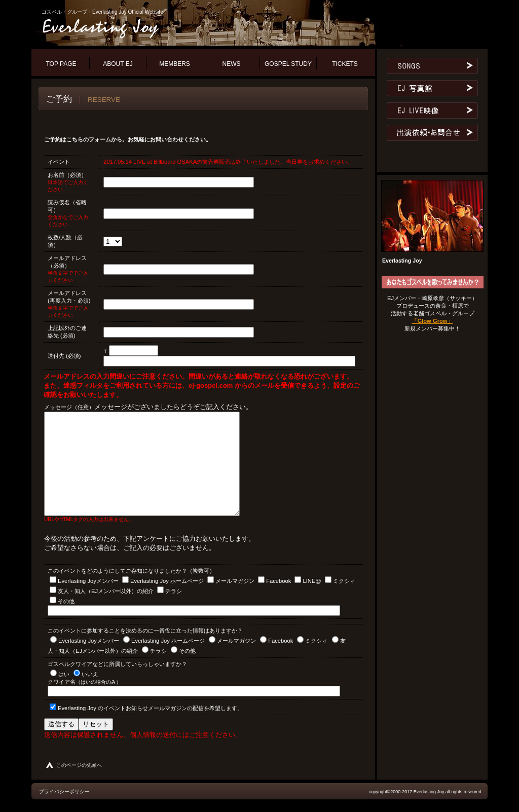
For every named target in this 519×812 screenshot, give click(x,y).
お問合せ (432, 133)
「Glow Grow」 (432, 321)
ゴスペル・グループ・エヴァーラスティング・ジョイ (163, 27)
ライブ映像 (432, 110)
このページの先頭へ (79, 765)
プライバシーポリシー (64, 791)
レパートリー (432, 66)
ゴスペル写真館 (432, 88)
